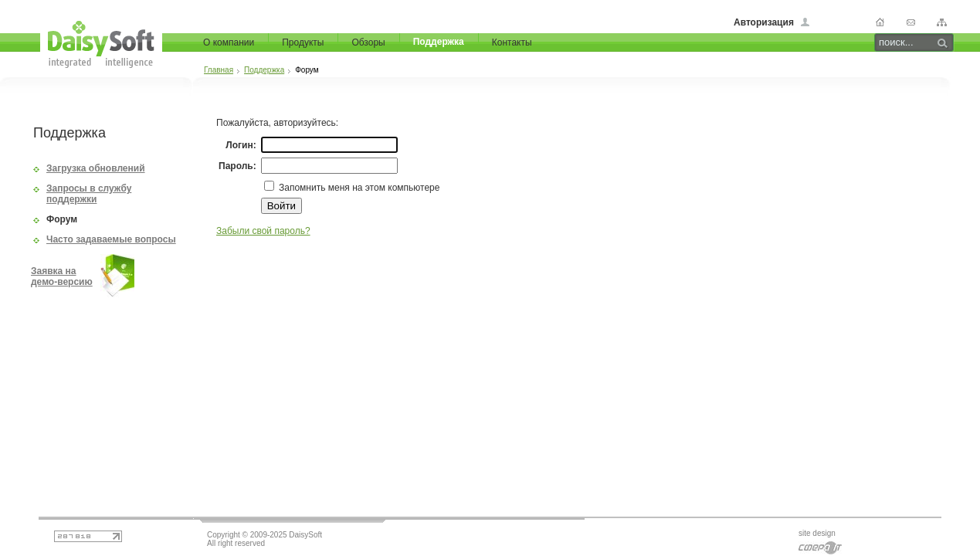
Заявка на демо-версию (62, 276)
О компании (229, 42)
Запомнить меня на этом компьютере (358, 188)
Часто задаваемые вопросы (111, 239)
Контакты (512, 42)
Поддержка (439, 42)
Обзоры (368, 42)
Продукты (303, 42)
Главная (219, 70)
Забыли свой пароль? (263, 231)
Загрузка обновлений (96, 168)
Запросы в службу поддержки (89, 194)
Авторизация (764, 22)
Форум (62, 219)
